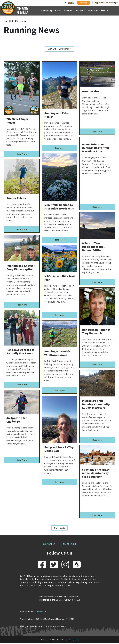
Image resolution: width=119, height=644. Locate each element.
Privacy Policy (74, 640)
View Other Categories (60, 49)
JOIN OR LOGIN (69, 545)
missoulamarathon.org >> (104, 3)
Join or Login (78, 3)
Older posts (59, 528)
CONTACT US (48, 545)
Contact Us (63, 3)
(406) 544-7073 (42, 612)
